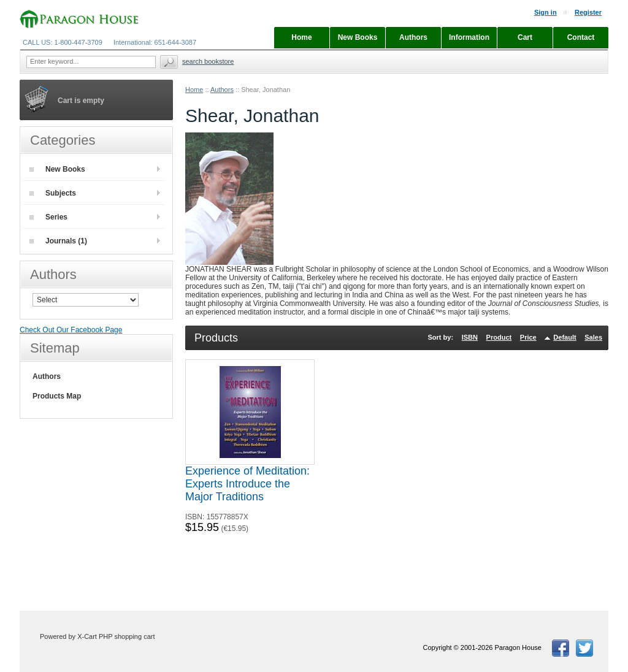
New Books (57, 169)
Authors (222, 90)
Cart (525, 37)
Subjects (53, 193)
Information (469, 37)
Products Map (57, 396)
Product (499, 337)
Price (528, 337)
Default (565, 337)
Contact (581, 37)
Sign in (546, 12)
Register (588, 12)
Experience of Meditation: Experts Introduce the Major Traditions (247, 484)
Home (194, 90)
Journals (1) (58, 241)
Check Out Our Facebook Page (71, 330)
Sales (593, 337)
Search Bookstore (208, 61)
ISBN (470, 337)
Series (48, 217)
